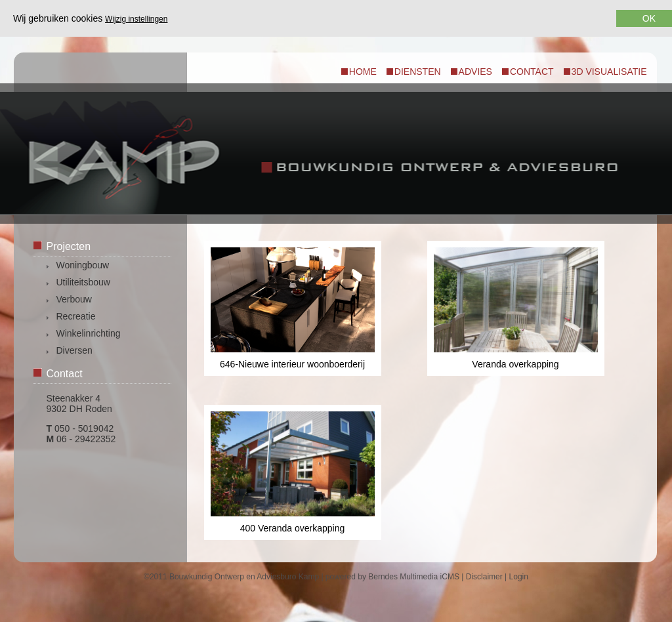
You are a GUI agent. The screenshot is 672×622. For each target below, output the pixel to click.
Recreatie (76, 316)
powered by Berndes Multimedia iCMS (392, 577)
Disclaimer (484, 577)
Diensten (418, 72)
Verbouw (74, 299)
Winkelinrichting (89, 333)
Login (519, 577)
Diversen (74, 350)
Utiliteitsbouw (83, 282)
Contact (532, 72)
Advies (475, 72)
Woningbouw (83, 265)
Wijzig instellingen (136, 19)
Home (363, 72)
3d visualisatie (609, 72)
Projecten (69, 246)
